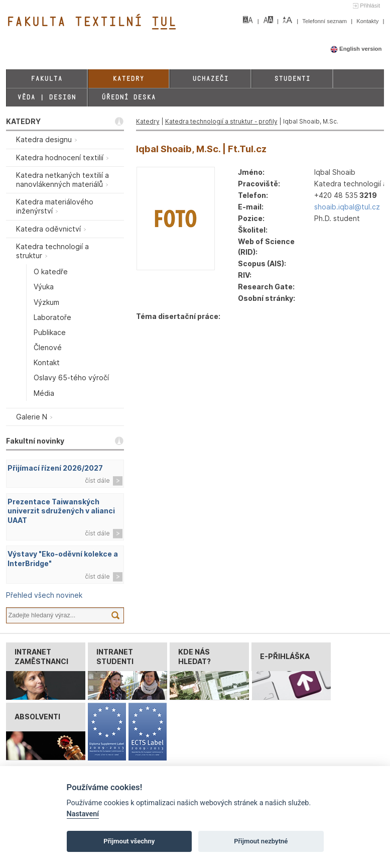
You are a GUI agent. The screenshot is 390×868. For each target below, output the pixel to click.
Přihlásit (370, 6)
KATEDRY (23, 121)
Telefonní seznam (325, 21)
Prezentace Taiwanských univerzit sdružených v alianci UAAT (61, 511)
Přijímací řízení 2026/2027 (55, 468)
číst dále (97, 480)
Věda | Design (46, 97)
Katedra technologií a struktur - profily (221, 121)
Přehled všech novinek (44, 595)
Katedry (128, 79)
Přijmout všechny (129, 841)
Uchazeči (210, 79)
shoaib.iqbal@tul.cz (347, 207)
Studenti (292, 79)
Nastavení (83, 814)
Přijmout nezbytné (261, 841)
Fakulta (46, 79)
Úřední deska (128, 97)
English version (356, 49)
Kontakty (368, 21)
